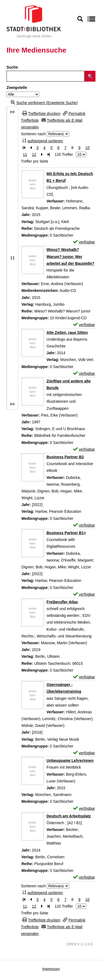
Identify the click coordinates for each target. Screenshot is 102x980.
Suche (12, 67)
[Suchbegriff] (46, 76)
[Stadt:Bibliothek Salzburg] (34, 21)
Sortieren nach (33, 134)
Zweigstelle (17, 88)
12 (34, 154)
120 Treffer (64, 154)
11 (25, 154)
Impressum (51, 969)
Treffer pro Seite (35, 161)
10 (88, 148)
